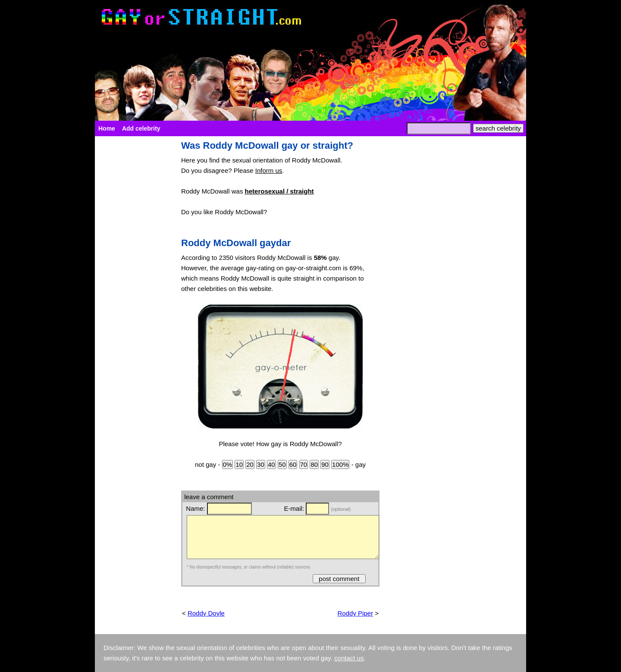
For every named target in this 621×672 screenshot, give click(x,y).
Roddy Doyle (206, 613)
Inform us (269, 170)
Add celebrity (141, 128)
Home (107, 128)
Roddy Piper (356, 613)
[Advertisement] (134, 270)
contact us (349, 658)
